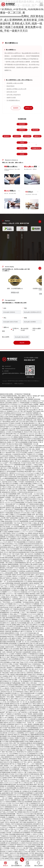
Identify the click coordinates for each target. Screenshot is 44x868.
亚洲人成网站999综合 (26, 499)
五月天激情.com (30, 489)
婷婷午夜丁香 (27, 776)
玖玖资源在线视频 (36, 833)
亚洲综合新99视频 (5, 466)
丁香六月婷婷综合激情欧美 (24, 743)
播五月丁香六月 (38, 410)
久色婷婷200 (20, 815)
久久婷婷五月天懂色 (12, 852)
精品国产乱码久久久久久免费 (23, 417)
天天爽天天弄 (4, 544)
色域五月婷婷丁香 (10, 475)
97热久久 (18, 781)
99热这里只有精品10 (9, 535)
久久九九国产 (4, 463)
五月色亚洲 (31, 497)
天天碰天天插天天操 (24, 441)
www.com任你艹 (36, 695)
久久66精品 (14, 590)
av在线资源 (9, 685)
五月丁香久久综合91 (31, 700)
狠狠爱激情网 (24, 521)
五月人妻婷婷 (38, 422)
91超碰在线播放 (10, 480)
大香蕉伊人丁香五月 (14, 700)
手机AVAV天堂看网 (14, 635)
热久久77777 (32, 549)
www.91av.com (9, 503)
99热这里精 (5, 673)
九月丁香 (8, 821)
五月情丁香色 (20, 539)
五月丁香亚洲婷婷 (22, 709)
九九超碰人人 (28, 834)
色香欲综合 (31, 709)
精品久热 (11, 444)
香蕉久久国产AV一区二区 (30, 757)
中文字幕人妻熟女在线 (35, 853)
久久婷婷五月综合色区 (26, 843)
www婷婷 (35, 616)
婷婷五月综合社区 (14, 650)
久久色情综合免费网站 (10, 802)
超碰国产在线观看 (5, 497)
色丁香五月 (3, 487)
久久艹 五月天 (37, 585)
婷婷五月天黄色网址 (9, 640)
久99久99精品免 (19, 755)
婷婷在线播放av (12, 846)
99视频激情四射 (28, 444)
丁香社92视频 (10, 697)
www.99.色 (3, 702)
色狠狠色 (6, 740)
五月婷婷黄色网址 (21, 458)
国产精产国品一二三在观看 (34, 485)
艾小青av (37, 482)
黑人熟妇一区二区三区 (30, 408)
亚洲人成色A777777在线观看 (18, 614)
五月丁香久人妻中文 (26, 762)
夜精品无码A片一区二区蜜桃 (14, 809)
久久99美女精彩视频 (20, 716)
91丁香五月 (27, 511)
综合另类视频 (18, 527)
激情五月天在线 (9, 774)
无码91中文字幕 (8, 762)
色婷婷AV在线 (10, 508)
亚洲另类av (3, 401)
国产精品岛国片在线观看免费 (22, 652)
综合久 (34, 674)
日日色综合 (10, 738)
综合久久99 (24, 728)
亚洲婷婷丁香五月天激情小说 (12, 771)
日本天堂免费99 (34, 812)
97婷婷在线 (8, 631)
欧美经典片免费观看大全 (34, 413)
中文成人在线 (33, 662)
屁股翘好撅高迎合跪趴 (10, 785)
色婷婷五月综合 (9, 858)
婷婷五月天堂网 (29, 774)
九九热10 (30, 606)
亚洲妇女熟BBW (5, 745)
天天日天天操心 (19, 774)
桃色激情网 (24, 583)
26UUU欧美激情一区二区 (30, 810)
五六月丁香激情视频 (23, 795)
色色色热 (38, 778)
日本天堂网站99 (11, 702)
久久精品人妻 (35, 523)
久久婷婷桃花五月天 (34, 803)
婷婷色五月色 (27, 619)
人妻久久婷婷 (21, 678)
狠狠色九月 (10, 714)
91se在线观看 (4, 429)
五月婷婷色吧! (7, 575)
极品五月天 (31, 860)
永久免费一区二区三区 (22, 642)
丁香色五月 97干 (8, 465)
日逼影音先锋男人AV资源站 (13, 647)
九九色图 (11, 654)
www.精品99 (5, 688)
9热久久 (34, 630)
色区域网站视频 (29, 755)
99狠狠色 (39, 420)
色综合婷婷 (22, 611)
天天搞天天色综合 (26, 463)
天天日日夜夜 (12, 836)
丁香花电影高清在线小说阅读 (30, 602)
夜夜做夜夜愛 (11, 642)
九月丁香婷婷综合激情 (32, 504)
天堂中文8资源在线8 (17, 824)
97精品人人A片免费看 (27, 618)
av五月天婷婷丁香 (11, 812)
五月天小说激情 (29, 733)
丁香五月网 (14, 497)
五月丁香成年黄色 (18, 752)
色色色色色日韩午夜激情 (34, 650)
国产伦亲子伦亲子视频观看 (13, 415)
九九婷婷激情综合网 (19, 668)
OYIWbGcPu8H (4, 446)
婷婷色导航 (10, 637)
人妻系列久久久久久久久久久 (17, 473)
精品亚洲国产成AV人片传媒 (33, 472)
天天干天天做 (32, 779)
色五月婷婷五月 (13, 730)
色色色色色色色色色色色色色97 (31, 857)
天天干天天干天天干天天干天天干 (26, 790)
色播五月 (13, 731)
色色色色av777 (23, 850)
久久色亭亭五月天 (37, 545)
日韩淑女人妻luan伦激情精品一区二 (18, 778)
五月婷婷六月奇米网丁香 (16, 423)
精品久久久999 (23, 852)
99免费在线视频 (24, 403)
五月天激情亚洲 (34, 795)
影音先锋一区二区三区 (33, 631)
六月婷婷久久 (32, 427)
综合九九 (16, 570)
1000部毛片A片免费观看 (16, 585)
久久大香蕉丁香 (26, 628)
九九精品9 (7, 628)
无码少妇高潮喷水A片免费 (8, 662)
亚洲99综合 (30, 673)
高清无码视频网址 (38, 743)
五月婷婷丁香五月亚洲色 (30, 687)
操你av (8, 611)
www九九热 (12, 429)
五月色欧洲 (29, 597)
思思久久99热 (30, 513)
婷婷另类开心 (25, 836)
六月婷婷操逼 (21, 571)
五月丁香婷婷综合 (32, 676)
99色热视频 (12, 834)
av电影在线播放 (14, 740)
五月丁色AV (5, 549)
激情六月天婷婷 (23, 497)
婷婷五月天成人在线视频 (12, 791)
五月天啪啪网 (8, 604)
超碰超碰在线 (6, 492)
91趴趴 (18, 480)
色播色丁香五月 (33, 508)
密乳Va (27, 518)
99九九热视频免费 (14, 769)
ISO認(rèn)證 (16, 333)
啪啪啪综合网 (39, 661)
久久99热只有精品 (5, 533)
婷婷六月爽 (23, 650)
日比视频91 (21, 518)
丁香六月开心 (26, 759)
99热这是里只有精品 (14, 451)
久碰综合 (31, 583)
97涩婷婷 (14, 420)
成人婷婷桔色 (9, 735)
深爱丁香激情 (4, 766)
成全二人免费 (17, 520)
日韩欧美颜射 (27, 637)
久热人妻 (14, 408)
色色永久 (24, 767)
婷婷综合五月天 (13, 425)
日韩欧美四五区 (35, 478)
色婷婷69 (41, 781)
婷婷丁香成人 (29, 848)
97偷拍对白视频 (26, 680)
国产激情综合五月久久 (21, 845)
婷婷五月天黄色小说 (32, 506)
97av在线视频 (20, 828)
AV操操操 (39, 747)
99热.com (13, 829)
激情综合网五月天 (21, 786)
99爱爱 (15, 705)
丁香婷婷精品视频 (32, 490)
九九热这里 (25, 520)
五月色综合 (30, 767)
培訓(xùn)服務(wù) (37, 333)
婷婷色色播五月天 (8, 447)
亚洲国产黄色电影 (30, 594)
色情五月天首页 (19, 621)
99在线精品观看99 (22, 717)
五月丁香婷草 (30, 661)
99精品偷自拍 (26, 535)
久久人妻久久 (39, 423)
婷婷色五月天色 (14, 704)
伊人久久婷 (23, 748)
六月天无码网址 (13, 754)
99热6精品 (19, 838)
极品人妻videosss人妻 (17, 726)
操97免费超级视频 (15, 683)
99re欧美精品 (20, 472)
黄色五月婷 (23, 649)
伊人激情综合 (22, 730)
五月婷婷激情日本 (32, 754)
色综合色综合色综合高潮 (31, 544)
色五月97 (39, 790)
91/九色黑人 (15, 499)
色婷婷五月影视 (35, 518)
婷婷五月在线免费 (24, 425)
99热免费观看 (28, 802)
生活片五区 (35, 731)
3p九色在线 (15, 435)
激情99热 (31, 435)
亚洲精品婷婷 (15, 566)
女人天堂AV (35, 578)
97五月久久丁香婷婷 (34, 745)
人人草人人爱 (27, 671)
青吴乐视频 (24, 508)
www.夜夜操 (8, 855)
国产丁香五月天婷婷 (8, 716)
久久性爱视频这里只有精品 (26, 707)
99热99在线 (7, 671)
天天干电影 (20, 829)
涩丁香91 (21, 411)
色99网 (3, 518)
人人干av (23, 532)
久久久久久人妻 (20, 848)
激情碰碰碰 (3, 637)
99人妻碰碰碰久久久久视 (13, 817)
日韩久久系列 (29, 683)
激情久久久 (39, 752)
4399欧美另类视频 (28, 556)
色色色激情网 (12, 644)
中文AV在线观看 (19, 568)
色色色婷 (38, 549)
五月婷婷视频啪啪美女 (20, 563)
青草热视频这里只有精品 (13, 618)
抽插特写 (17, 630)
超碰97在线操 (28, 674)
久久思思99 (32, 778)
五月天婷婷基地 (13, 441)
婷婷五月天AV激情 (7, 721)
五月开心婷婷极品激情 (25, 545)
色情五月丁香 (12, 542)
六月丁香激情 (8, 798)
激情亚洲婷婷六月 (36, 628)
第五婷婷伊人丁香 (38, 496)
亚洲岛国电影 (36, 659)
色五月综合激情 (37, 635)
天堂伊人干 (19, 666)
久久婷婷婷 (8, 516)
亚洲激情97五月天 (12, 411)
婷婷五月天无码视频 (12, 484)
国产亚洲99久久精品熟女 (10, 578)
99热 (14, 434)
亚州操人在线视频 (37, 417)
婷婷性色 (18, 535)
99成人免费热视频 (20, 489)
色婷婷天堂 (26, 666)
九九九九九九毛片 (5, 748)
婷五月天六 (12, 723)
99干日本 (23, 513)
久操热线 (40, 599)
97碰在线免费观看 (29, 846)
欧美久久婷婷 (14, 747)
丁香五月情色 (6, 602)
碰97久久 (23, 631)
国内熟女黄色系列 (29, 423)
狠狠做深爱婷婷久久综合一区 (13, 633)
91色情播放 (37, 668)
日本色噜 (8, 833)
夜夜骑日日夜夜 (23, 745)
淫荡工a (31, 528)
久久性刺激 (3, 778)
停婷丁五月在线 (29, 590)
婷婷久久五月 (4, 783)
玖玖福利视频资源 (33, 728)
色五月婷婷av (24, 401)
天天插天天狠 (29, 800)
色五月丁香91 (10, 699)
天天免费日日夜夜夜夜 (15, 687)
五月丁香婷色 (37, 470)
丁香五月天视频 (32, 599)
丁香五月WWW (23, 570)
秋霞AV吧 (26, 812)
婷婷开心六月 (37, 625)
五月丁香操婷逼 (28, 750)
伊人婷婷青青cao (22, 705)
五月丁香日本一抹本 (8, 595)
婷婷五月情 (29, 644)
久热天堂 (25, 688)
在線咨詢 (16, 108)
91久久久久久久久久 (14, 530)
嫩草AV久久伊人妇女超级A (25, 607)
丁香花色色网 (8, 504)
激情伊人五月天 (33, 580)
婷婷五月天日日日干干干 (18, 413)
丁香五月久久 (20, 814)
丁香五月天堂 (15, 601)
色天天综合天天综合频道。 (12, 525)
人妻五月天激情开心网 (26, 564)
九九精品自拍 (7, 454)
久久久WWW (16, 803)
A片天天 (21, 699)
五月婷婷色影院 (12, 477)
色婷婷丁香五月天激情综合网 (17, 676)
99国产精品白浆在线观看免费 (17, 552)
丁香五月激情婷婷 (31, 613)
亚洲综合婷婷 (26, 575)
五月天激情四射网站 (17, 561)
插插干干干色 (24, 803)
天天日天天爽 (27, 523)
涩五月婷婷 (38, 726)
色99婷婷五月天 (33, 817)
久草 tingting (29, 410)
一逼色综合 (16, 798)
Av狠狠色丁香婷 (28, 509)
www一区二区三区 (20, 506)
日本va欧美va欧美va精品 (20, 580)
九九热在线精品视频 (14, 616)
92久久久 (14, 821)
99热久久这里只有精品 (7, 417)
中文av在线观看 (19, 544)
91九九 (22, 604)
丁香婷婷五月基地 (17, 810)
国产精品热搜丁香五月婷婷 (32, 411)
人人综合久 (35, 437)
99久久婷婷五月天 (29, 752)
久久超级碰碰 (34, 781)
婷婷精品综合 (26, 461)
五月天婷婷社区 (31, 542)
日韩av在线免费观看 (8, 540)
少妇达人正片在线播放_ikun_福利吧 (22, 533)
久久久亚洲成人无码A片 (10, 576)
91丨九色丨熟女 (23, 719)
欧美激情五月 (39, 860)
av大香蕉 (21, 484)
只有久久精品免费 (35, 798)
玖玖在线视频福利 (29, 815)
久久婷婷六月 (25, 530)
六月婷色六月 (12, 709)
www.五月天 (29, 532)
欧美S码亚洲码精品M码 (16, 582)
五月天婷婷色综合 (18, 692)
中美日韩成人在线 (19, 456)
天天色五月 (36, 509)
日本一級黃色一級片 (31, 601)
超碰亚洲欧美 (29, 785)
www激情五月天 (24, 769)
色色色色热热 (8, 521)
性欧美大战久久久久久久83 (32, 788)
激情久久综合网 (13, 707)
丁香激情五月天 (31, 454)
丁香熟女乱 (10, 669)
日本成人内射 (36, 432)
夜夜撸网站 (15, 468)
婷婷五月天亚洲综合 (12, 597)
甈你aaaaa (36, 773)
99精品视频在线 (37, 705)
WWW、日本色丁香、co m (30, 723)
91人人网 (5, 509)
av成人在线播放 (29, 568)
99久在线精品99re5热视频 (21, 840)
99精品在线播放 (22, 766)
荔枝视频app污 (16, 631)
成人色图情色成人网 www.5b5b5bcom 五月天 (19, 496)
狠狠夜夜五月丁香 (30, 609)
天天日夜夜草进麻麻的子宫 (31, 829)
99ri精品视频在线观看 (16, 776)
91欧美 (20, 460)
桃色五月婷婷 (18, 444)
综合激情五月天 (38, 415)
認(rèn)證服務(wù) (16, 866)
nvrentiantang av (14, 779)
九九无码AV (7, 678)
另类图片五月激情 (20, 738)
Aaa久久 (25, 599)
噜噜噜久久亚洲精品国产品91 (27, 747)
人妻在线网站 (37, 762)
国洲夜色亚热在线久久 (25, 437)
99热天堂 (30, 760)
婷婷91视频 (19, 750)
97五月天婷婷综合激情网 (23, 430)
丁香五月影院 (8, 563)
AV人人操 (14, 678)
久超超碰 (10, 857)
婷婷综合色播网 (9, 630)
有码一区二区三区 (22, 702)
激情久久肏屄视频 (28, 645)
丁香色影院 (12, 539)
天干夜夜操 (24, 771)
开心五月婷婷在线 (28, 516)
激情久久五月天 (23, 487)
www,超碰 (25, 838)
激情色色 (37, 774)
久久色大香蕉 (13, 406)
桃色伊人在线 (35, 841)
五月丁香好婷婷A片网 (8, 453)
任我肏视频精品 (26, 819)
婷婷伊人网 (14, 422)
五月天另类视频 (31, 716)
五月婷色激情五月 (19, 721)
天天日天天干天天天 (34, 838)
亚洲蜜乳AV (39, 542)
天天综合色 (13, 404)
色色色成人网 (37, 533)
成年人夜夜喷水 (8, 668)
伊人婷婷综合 (38, 809)
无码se (39, 821)
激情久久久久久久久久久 (34, 540)
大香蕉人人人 (23, 779)
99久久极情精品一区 (10, 717)
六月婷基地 (28, 695)
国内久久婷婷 (11, 790)
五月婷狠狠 (23, 537)
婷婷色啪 (30, 492)
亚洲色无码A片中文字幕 (16, 511)
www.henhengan (34, 530)
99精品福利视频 (21, 542)
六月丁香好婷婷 (21, 434)
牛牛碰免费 (22, 578)
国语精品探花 (38, 556)
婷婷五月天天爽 (29, 539)
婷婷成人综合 (6, 695)
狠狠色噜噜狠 (24, 427)
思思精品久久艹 (37, 401)
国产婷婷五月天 (36, 551)
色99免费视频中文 (29, 793)
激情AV (22, 601)
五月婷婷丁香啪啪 (18, 664)
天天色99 (29, 786)
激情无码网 (39, 793)
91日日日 (36, 528)
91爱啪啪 (20, 812)
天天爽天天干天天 (28, 809)
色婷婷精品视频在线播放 (24, 731)
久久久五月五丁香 (37, 776)
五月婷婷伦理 (37, 621)
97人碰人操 (28, 699)
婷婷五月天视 (39, 707)
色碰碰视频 (40, 855)
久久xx (9, 592)
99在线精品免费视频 (17, 439)
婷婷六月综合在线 (27, 415)
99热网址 (22, 657)
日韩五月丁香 (28, 828)
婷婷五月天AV (19, 724)
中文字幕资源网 (14, 549)
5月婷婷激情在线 (29, 482)
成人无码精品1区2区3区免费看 (29, 791)
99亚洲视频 (5, 619)
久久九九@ (30, 473)
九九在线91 (8, 499)
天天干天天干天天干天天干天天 (16, 661)
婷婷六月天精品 (7, 435)
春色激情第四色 (28, 824)
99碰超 (19, 764)
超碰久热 (14, 623)
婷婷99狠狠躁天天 (38, 606)
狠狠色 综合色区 (17, 575)
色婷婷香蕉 (12, 458)
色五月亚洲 (7, 731)
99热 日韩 (20, 501)
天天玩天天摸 (27, 449)
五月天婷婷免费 (14, 613)
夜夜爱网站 (21, 733)
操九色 (8, 843)
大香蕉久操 (12, 673)
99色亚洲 (12, 822)
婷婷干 (16, 699)
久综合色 (38, 609)
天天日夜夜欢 (18, 637)
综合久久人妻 (22, 773)
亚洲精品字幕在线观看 (21, 669)
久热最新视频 (39, 489)
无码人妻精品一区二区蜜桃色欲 (24, 595)
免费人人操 (20, 494)
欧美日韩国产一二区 (34, 688)
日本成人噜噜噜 (29, 742)
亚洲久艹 (14, 410)
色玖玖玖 (31, 554)
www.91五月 (4, 542)
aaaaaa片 (2, 415)
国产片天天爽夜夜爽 (19, 504)
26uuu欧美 (32, 521)
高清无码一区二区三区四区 (8, 490)
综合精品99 (17, 513)
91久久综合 (8, 408)
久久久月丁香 (38, 649)
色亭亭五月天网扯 (7, 664)
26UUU (4, 657)
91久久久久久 (23, 754)
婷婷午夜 (6, 539)
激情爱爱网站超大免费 (18, 800)
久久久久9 (20, 404)
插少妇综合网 (21, 785)
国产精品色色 (11, 838)
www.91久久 (32, 771)
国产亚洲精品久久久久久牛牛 (26, 711)
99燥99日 (6, 723)
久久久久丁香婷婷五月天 (33, 807)
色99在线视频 (21, 797)
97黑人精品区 (31, 852)
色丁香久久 (18, 461)
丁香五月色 (22, 597)
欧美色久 (11, 544)
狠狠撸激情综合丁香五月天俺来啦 (22, 559)
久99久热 (33, 430)
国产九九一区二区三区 (28, 587)
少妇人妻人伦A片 (33, 669)
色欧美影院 (18, 714)
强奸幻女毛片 (8, 570)
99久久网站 (5, 515)
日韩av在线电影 (12, 736)
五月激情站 (32, 480)
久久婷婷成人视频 (10, 556)
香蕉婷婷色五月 (31, 822)
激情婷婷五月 (8, 757)
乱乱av (23, 700)
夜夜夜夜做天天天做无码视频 (26, 736)
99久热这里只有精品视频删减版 (23, 558)
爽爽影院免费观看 (13, 564)
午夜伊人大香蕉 (33, 477)
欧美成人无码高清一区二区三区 (16, 805)
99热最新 (19, 723)
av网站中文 (24, 525)
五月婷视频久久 (5, 614)
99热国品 (8, 824)
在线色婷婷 (17, 583)
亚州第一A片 (10, 527)
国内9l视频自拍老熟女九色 (32, 697)
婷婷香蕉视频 (11, 814)
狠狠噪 (29, 515)
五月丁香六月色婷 (14, 554)
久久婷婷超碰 (33, 840)
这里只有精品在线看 (34, 845)
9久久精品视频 (24, 704)
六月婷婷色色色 (36, 664)
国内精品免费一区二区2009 (28, 451)
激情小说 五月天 (35, 692)
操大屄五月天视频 (29, 626)
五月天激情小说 (25, 798)
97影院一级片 (24, 554)
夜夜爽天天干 (20, 429)
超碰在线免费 (36, 690)
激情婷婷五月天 (12, 795)
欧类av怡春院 (7, 442)
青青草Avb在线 (15, 728)
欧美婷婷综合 (27, 547)
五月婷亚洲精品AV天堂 (13, 537)
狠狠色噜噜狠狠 (9, 478)
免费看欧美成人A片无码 (9, 588)
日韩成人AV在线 (12, 826)
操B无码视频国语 (37, 699)
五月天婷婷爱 (17, 857)
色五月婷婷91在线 (12, 719)
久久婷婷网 (3, 857)
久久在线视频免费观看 (35, 525)
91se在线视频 (38, 767)
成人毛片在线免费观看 (10, 494)
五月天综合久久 (12, 733)
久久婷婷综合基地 (22, 492)
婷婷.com (7, 829)
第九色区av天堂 (6, 638)
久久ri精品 (36, 473)
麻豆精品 (37, 766)
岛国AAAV (3, 411)
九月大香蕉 (5, 742)
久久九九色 (16, 855)
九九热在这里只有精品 (7, 456)
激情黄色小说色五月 (26, 616)
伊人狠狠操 (14, 437)
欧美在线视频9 (11, 472)
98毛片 (30, 705)
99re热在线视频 (22, 623)
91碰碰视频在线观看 (19, 465)
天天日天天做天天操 (30, 814)
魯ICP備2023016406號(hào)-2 (32, 389)
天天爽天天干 (16, 841)
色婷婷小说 (39, 709)
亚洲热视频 (24, 735)
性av (25, 673)
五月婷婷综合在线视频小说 (33, 678)
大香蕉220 (5, 554)
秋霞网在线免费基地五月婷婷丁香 (34, 418)
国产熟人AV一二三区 (28, 764)
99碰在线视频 (19, 674)
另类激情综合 (29, 668)
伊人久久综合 (7, 803)
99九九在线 (19, 556)
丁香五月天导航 (8, 840)
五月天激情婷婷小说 (30, 475)
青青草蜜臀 (20, 588)
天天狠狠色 (18, 654)
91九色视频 (39, 454)
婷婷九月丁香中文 (37, 619)
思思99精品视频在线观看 (16, 742)
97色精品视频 (9, 513)
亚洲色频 (17, 508)
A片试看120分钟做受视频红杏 (15, 432)
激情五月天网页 (16, 638)
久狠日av (27, 692)
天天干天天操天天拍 (33, 592)
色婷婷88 (5, 564)
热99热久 (35, 597)
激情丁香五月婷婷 (7, 752)
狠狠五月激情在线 (17, 516)
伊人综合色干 (14, 745)
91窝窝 (23, 683)
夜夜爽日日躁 (15, 748)
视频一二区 (18, 680)
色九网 (4, 460)
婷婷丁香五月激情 (21, 822)
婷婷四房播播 (38, 848)
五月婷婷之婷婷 (36, 527)
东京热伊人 (29, 465)
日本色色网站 (34, 535)
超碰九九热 (30, 623)
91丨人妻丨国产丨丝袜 (30, 561)
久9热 (39, 406)
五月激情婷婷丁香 (31, 740)
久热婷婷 (12, 848)
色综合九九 (33, 836)
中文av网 (35, 644)
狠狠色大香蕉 (25, 781)
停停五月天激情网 (5, 420)
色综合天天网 (28, 432)
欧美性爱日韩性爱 (37, 657)
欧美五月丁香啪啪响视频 (15, 509)
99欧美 (19, 759)
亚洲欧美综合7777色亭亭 (10, 545)
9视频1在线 (18, 447)
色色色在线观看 (36, 685)
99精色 (7, 406)
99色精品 (36, 558)
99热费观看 (37, 554)
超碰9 (10, 841)
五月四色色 (28, 657)
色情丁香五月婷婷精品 (17, 695)
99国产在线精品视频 (12, 518)
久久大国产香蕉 (28, 501)
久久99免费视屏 (38, 532)
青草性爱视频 (4, 644)
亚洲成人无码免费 (15, 587)
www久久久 (9, 594)
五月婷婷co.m (4, 709)
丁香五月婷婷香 (24, 435)
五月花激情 (21, 821)
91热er (8, 566)
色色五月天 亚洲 (15, 853)
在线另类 (23, 454)
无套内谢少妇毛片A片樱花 (10, 482)
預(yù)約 (22, 347)
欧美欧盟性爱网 (8, 523)
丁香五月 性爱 (26, 638)
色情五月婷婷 (29, 422)
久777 (5, 714)
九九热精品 (40, 613)
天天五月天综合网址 (22, 453)
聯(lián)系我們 (38, 866)
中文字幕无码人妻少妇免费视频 (9, 659)
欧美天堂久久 (4, 425)
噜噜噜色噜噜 (10, 506)
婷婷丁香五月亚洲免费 (17, 793)
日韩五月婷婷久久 (11, 485)
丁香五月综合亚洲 (11, 551)
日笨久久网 (12, 743)
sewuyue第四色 (28, 582)
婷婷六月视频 (36, 468)
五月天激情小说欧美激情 (33, 858)
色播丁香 (18, 783)
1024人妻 (35, 444)
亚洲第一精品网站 (19, 573)
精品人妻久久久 (30, 797)
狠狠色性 (5, 616)
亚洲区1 (7, 853)
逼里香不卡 (22, 659)
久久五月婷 (22, 807)
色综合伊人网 (21, 420)
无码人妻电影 (28, 724)
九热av (33, 449)
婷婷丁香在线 (28, 690)
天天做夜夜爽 (21, 644)
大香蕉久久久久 (31, 458)
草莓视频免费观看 (36, 759)
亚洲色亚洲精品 (26, 841)
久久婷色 (29, 659)
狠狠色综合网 (20, 834)
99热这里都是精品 (5, 601)
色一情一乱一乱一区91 (18, 466)
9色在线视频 (17, 656)
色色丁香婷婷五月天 (13, 657)
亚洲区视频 (27, 484)
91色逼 (35, 503)
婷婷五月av (17, 735)
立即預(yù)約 (28, 108)
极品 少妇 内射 (27, 527)
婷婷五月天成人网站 (13, 401)
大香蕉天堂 (20, 802)
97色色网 (6, 609)
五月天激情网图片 (22, 515)
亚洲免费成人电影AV (8, 461)
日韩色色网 (23, 566)
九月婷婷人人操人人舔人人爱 (12, 831)
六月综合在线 (21, 410)
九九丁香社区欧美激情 (32, 456)
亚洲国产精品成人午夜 (35, 442)
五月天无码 (22, 422)
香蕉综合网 (9, 434)
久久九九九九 (30, 434)
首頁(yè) (6, 866)
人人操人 (22, 613)
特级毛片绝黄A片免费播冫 (32, 404)
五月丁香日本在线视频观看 (20, 442)
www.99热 (24, 783)
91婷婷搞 (34, 652)
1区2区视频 (30, 766)
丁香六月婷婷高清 (19, 594)
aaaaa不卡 (6, 585)
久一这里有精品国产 (16, 599)
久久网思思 (22, 468)
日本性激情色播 (16, 628)
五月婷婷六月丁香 (17, 681)
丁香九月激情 (23, 760)
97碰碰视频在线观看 (33, 730)
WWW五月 (16, 521)
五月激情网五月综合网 (10, 693)
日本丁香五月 (14, 611)
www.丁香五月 (14, 850)
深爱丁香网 (18, 446)
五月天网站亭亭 (10, 430)
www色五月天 (22, 576)
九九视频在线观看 (29, 726)
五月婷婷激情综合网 (17, 418)
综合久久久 (16, 604)
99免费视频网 (29, 470)
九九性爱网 (37, 623)
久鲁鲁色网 (9, 652)
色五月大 (21, 470)
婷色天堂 (41, 700)
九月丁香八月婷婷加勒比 (9, 501)
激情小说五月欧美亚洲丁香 (22, 478)
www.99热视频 (14, 470)
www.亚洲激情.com (28, 446)
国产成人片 (13, 764)
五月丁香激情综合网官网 (17, 609)
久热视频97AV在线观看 (32, 466)
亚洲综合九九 (7, 681)
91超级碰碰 (36, 724)
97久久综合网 (23, 549)
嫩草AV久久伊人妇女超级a (12, 649)
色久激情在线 (37, 447)
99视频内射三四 (36, 819)
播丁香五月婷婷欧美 (32, 805)
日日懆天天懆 (12, 607)
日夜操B (12, 674)
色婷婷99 (17, 532)
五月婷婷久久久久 (37, 484)
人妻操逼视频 (10, 755)
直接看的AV (37, 673)
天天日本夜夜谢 (12, 571)
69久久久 (28, 578)
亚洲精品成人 (7, 561)
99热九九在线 (28, 494)
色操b (19, 836)
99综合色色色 (17, 819)
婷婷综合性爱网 (37, 582)
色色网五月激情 (37, 564)
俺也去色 (27, 721)
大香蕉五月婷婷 (12, 797)
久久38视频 (21, 590)
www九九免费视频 (16, 602)
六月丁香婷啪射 (14, 760)
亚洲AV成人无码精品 (26, 635)
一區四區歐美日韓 (33, 850)
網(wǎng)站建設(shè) (7, 391)
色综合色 (11, 621)
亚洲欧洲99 (16, 762)
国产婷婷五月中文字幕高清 (11, 427)
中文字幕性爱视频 (16, 645)
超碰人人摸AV (35, 575)
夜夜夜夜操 (37, 681)
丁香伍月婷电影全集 (14, 463)
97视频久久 (12, 515)
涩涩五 (39, 652)
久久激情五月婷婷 (7, 580)
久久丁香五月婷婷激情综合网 (26, 693)
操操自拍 (39, 814)
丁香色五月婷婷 (38, 465)
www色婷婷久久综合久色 (32, 640)
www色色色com (26, 831)
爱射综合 (11, 680)
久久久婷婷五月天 (15, 767)
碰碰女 (35, 786)
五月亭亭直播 (20, 475)
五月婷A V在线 (21, 485)
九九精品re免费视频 (8, 532)
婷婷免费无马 (37, 824)
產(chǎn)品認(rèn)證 (25, 333)
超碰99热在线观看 (22, 477)
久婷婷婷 (31, 647)
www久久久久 (4, 754)
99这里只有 (25, 647)
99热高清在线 (4, 607)
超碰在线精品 (20, 640)
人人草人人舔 (12, 766)
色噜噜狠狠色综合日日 (11, 807)
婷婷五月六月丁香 (18, 690)
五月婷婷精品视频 (19, 503)
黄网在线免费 (24, 853)
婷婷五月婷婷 (11, 750)
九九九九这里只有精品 (35, 570)
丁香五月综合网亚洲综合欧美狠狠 (28, 826)
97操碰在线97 (38, 764)
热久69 (30, 401)
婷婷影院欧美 (14, 843)
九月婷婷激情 (16, 833)
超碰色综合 (20, 846)
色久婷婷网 (20, 788)
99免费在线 (33, 406)
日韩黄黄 (29, 468)
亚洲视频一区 (28, 621)
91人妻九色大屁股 (12, 460)
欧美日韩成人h (35, 611)
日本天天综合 (37, 828)
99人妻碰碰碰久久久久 (16, 619)
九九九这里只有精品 (33, 537)
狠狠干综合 (28, 664)
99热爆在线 (24, 592)
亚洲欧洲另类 (24, 480)
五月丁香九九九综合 (20, 540)
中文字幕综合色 (34, 403)
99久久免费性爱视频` (32, 738)
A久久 (28, 611)
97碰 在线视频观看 (32, 748)
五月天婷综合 (28, 503)
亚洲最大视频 (16, 625)
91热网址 (20, 408)
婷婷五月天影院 (35, 721)
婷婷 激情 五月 (28, 585)
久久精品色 (22, 740)
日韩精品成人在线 (31, 420)
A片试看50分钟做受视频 (24, 551)
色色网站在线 (29, 571)
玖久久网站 (9, 449)
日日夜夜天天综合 (25, 855)
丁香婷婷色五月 (8, 520)
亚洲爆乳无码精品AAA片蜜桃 (22, 685)
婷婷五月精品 (23, 606)
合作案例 (28, 866)
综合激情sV (14, 773)
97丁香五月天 (16, 592)
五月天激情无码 (18, 757)
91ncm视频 (12, 666)
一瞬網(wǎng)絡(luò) (19, 391)
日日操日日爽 (8, 656)
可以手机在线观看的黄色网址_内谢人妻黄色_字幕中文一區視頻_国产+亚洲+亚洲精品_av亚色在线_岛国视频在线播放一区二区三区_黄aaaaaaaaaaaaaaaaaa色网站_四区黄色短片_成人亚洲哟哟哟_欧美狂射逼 (22, 398)
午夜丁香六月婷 (21, 490)
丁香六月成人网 (18, 523)
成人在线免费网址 (10, 786)
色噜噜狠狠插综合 (26, 630)
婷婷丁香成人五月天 (22, 662)
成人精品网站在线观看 (34, 702)
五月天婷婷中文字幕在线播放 (32, 439)
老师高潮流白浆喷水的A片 (8, 547)
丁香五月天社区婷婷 (16, 671)
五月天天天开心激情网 (31, 429)
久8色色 (6, 458)
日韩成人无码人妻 (12, 487)
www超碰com (31, 576)
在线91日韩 (20, 673)
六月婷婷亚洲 (16, 454)
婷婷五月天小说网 (27, 447)
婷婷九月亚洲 (30, 552)
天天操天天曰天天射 (16, 688)
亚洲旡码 (13, 492)
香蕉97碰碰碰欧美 (34, 520)
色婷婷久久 (16, 403)
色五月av (12, 446)
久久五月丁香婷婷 (27, 714)
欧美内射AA (7, 726)
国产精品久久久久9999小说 (29, 656)
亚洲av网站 (30, 649)
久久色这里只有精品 (28, 460)
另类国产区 (40, 427)
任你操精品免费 (18, 449)
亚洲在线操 (9, 705)
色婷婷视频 (24, 817)
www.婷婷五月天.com (12, 606)
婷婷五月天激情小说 (8, 489)
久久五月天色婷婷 (28, 633)
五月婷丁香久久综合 (26, 625)
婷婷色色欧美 (13, 759)
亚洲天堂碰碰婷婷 (5, 418)
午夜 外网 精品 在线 (23, 406)
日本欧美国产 (10, 568)
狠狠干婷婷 (19, 547)
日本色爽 (21, 482)
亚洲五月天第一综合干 (37, 461)
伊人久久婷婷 (36, 566)
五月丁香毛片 (33, 704)
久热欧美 (29, 566)
